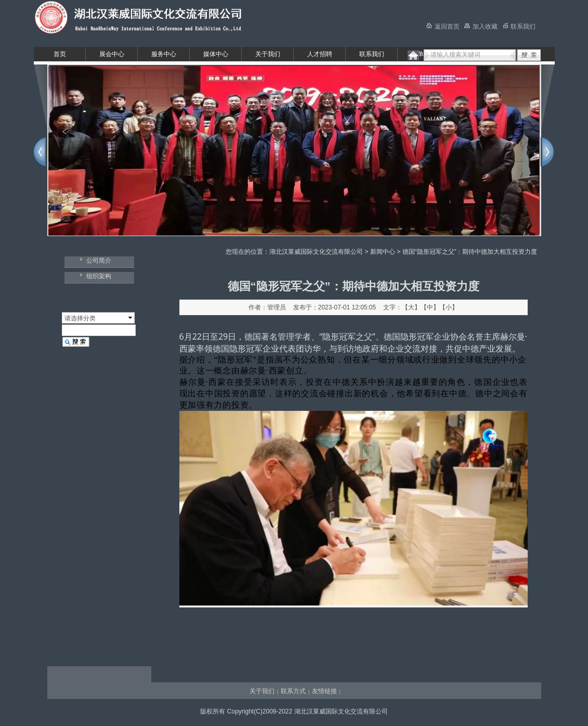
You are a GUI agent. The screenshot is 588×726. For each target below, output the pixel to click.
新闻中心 (383, 252)
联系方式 (293, 691)
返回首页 (443, 27)
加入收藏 (481, 27)
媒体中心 (216, 54)
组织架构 (99, 276)
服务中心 (164, 54)
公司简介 (99, 261)
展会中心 (112, 54)
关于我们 (268, 54)
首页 (60, 54)
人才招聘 (320, 54)
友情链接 (324, 691)
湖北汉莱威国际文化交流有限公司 (316, 252)
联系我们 (372, 54)
